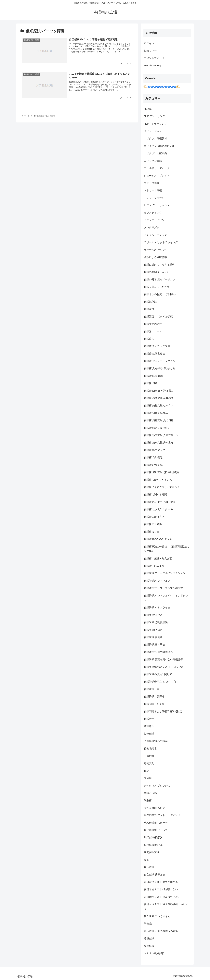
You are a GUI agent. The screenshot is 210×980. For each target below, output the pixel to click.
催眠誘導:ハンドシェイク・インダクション (166, 598)
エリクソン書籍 (153, 161)
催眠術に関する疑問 (155, 495)
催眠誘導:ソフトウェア (157, 581)
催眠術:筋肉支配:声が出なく (160, 443)
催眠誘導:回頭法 (153, 630)
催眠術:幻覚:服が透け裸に (159, 391)
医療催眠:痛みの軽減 (156, 741)
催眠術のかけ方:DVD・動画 (160, 502)
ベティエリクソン (154, 220)
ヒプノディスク (153, 213)
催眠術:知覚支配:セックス (159, 405)
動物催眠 (149, 734)
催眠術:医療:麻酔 (154, 376)
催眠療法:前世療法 (155, 354)
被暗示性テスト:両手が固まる (161, 882)
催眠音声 (149, 719)
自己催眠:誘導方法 (155, 875)
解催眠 (148, 924)
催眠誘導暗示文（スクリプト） (162, 682)
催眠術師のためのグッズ (158, 539)
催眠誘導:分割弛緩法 (156, 622)
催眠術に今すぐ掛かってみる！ (162, 487)
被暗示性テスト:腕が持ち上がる (162, 897)
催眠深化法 (150, 302)
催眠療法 (149, 339)
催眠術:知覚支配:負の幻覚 (159, 420)
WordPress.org (152, 66)
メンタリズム (152, 228)
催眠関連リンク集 (154, 704)
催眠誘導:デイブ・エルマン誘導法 (163, 588)
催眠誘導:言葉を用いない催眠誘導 (163, 659)
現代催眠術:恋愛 (153, 837)
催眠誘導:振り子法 (155, 645)
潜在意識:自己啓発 (155, 808)
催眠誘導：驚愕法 (154, 697)
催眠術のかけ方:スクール (158, 509)
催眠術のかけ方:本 (155, 517)
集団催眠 (149, 946)
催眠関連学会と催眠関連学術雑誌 (163, 711)
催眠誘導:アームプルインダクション (165, 573)
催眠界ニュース (153, 331)
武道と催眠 (150, 793)
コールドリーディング (157, 168)
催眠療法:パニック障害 (157, 346)
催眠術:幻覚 (151, 383)
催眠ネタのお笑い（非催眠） (161, 294)
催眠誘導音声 (152, 689)
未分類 (148, 778)
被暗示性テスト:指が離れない (161, 889)
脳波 (147, 860)
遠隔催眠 (149, 939)
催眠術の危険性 (153, 524)
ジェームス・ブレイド (157, 176)
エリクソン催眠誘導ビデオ (159, 146)
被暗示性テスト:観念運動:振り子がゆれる (166, 907)
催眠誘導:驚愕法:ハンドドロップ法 (164, 667)
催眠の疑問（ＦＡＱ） (157, 272)
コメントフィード (154, 58)
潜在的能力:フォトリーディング (162, 815)
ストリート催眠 (153, 190)
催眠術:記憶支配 (153, 465)
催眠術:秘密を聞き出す (157, 428)
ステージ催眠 (152, 183)
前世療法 (149, 726)
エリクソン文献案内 (155, 153)
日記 (147, 771)
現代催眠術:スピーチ (156, 823)
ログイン (149, 43)
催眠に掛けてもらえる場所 (159, 265)
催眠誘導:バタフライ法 (157, 608)
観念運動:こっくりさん (157, 916)
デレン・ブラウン (154, 198)
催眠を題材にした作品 (157, 287)
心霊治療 (149, 756)
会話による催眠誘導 (155, 257)
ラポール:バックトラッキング (161, 242)
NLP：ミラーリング (155, 124)
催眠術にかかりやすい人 (158, 480)
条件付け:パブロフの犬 (157, 786)
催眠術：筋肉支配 (154, 566)
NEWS (148, 109)
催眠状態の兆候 (153, 324)
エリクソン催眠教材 (155, 138)
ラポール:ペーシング (156, 250)
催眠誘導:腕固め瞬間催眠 (158, 652)
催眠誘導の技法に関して (158, 674)
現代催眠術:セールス (156, 830)
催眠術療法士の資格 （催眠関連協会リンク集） (167, 549)
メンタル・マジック (155, 235)
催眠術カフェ (152, 532)
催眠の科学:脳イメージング (160, 279)
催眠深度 (149, 309)
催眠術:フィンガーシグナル (160, 361)
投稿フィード (152, 51)
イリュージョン (153, 131)
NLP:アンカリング (154, 116)
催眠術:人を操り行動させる (160, 368)
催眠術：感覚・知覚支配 (158, 559)
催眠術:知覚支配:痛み (156, 413)
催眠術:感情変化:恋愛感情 (159, 398)
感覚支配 (149, 763)
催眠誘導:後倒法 (153, 637)
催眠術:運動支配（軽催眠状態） (162, 472)
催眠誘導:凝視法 (153, 615)
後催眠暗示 (150, 749)
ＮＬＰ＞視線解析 (154, 953)
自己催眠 (149, 867)
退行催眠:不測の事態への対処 (161, 931)
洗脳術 (148, 800)
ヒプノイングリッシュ (157, 205)
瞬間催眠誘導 (152, 852)
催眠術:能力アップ (155, 450)
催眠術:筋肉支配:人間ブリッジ (161, 435)
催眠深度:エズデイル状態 (158, 317)
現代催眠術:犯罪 (153, 845)
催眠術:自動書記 (153, 457)
